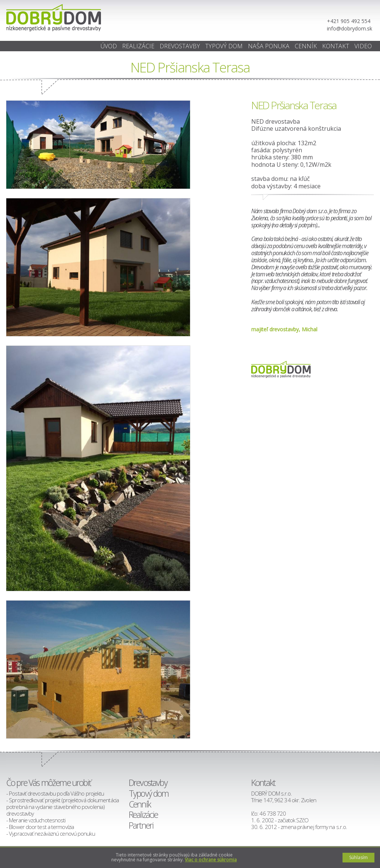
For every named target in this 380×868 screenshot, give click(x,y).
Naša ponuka (269, 46)
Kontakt (336, 46)
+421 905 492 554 (349, 21)
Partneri (141, 825)
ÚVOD (109, 46)
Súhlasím (358, 857)
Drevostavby (180, 46)
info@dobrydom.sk (350, 28)
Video (363, 46)
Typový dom (224, 46)
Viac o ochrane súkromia (211, 860)
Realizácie (138, 46)
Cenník (306, 46)
